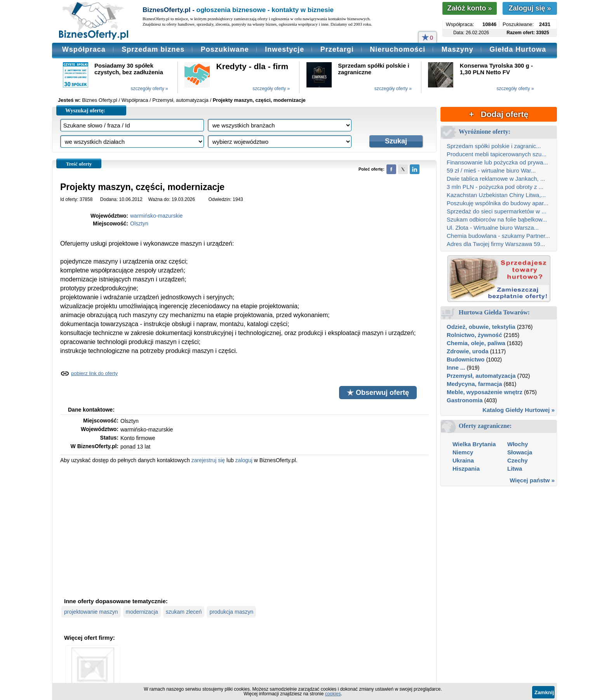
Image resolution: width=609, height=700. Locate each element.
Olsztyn (139, 223)
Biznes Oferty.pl (100, 100)
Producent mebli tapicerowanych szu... (497, 154)
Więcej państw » (532, 480)
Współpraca (84, 49)
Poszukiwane (225, 49)
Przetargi (337, 49)
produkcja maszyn (231, 612)
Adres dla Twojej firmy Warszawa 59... (496, 244)
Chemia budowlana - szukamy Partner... (498, 236)
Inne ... (456, 367)
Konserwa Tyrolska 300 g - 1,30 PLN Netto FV (496, 69)
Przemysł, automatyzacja (481, 376)
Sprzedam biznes (153, 49)
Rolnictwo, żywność (474, 335)
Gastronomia (465, 400)
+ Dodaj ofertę (499, 114)
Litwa (515, 469)
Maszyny (458, 49)
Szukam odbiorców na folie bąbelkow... (497, 219)
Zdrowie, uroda (468, 351)
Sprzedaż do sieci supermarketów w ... (497, 211)
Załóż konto (469, 8)
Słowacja (520, 452)
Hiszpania (466, 469)
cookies (333, 694)
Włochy (518, 444)
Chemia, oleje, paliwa (476, 343)
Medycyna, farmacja (474, 384)
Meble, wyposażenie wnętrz (485, 392)
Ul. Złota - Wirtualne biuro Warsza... (493, 228)
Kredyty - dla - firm (252, 66)
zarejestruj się (208, 460)
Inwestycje (284, 49)
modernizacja (142, 612)
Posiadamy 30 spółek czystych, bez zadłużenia (129, 69)
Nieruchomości (398, 49)
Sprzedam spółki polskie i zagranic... (494, 146)
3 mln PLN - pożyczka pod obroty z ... (495, 187)
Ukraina (463, 460)
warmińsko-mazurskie (156, 216)
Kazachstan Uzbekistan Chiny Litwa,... (496, 195)
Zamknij (544, 692)
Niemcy (463, 452)
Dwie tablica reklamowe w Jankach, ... (496, 179)
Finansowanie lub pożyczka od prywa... (497, 162)
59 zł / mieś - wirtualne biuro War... (491, 170)
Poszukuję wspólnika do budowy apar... (498, 203)
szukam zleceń (184, 612)
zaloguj (244, 460)
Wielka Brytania (474, 444)
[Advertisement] (244, 530)
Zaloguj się (530, 8)
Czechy (518, 460)
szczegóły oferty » (150, 89)
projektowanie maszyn (91, 612)
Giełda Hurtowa (518, 49)
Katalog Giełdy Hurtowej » (519, 410)
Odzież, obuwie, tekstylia (481, 327)
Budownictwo (466, 359)
